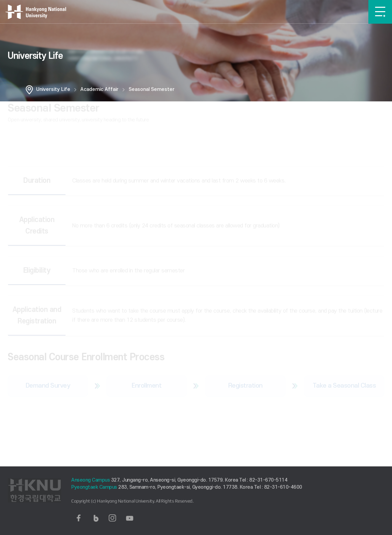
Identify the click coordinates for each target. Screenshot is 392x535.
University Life (53, 89)
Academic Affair (99, 89)
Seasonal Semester (152, 89)
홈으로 (29, 90)
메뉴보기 (380, 12)
